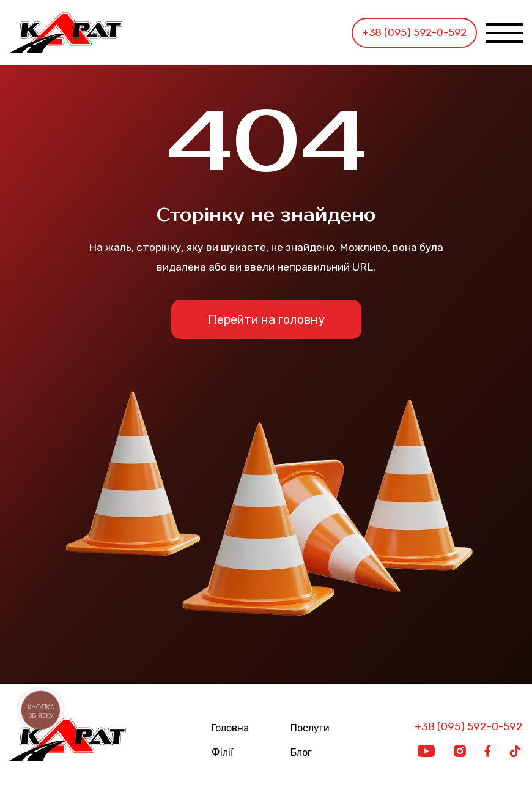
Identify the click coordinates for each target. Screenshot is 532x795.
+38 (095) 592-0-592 (414, 32)
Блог (301, 753)
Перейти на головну (266, 319)
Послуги (310, 728)
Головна (230, 728)
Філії (222, 753)
